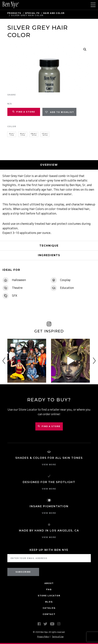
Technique (49, 246)
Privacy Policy (43, 637)
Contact (49, 614)
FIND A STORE (24, 112)
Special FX (32, 13)
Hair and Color (54, 13)
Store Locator (49, 596)
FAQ (49, 590)
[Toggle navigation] (93, 5)
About (49, 583)
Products (14, 13)
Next (94, 361)
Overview (49, 165)
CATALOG (49, 608)
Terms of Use (58, 637)
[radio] (12, 134)
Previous (4, 361)
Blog (49, 602)
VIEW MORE (49, 465)
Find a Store (49, 426)
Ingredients (49, 255)
